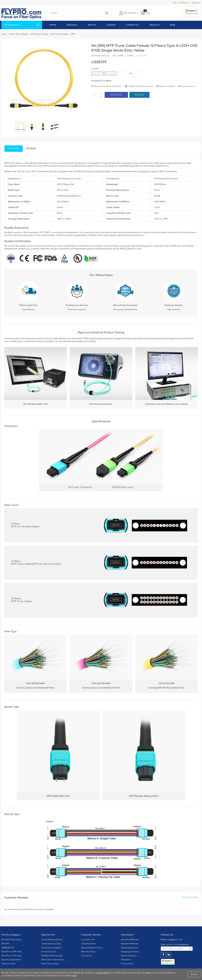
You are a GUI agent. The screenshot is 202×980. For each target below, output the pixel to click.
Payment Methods (129, 944)
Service (92, 25)
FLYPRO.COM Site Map (52, 956)
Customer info (88, 940)
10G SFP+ (5, 944)
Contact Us (132, 25)
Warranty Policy (88, 952)
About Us (154, 25)
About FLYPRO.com (130, 940)
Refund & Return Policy (92, 948)
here (74, 976)
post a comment (45, 909)
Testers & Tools (8, 964)
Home (53, 25)
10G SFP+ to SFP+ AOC (12, 952)
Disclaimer (126, 960)
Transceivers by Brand (52, 940)
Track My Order (88, 944)
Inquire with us (188, 86)
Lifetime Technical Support (140, 86)
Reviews (31, 149)
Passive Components (11, 960)
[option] (20, 127)
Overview (14, 149)
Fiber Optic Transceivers (53, 960)
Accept (194, 974)
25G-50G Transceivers (12, 940)
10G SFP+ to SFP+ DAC (12, 956)
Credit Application (130, 948)
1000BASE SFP (8, 948)
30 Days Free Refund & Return (108, 86)
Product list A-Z (48, 952)
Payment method (167, 86)
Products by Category (51, 948)
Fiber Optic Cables (50, 964)
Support (111, 25)
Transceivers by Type (51, 944)
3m (104, 73)
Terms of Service (129, 956)
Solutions (72, 25)
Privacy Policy (127, 964)
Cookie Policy (103, 973)
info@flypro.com (175, 940)
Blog (173, 25)
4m (131, 73)
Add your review (190, 897)
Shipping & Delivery (130, 952)
